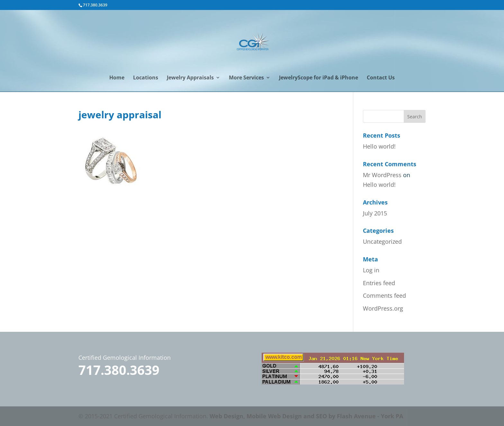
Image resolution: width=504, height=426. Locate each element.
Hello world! (379, 146)
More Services (246, 78)
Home (117, 78)
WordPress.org (383, 308)
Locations (146, 78)
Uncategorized (382, 241)
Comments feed (384, 295)
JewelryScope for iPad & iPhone (319, 78)
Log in (371, 270)
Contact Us (381, 78)
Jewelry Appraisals (190, 78)
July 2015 (375, 213)
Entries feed (379, 283)
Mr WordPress (382, 175)
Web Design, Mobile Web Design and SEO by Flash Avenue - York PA (306, 416)
